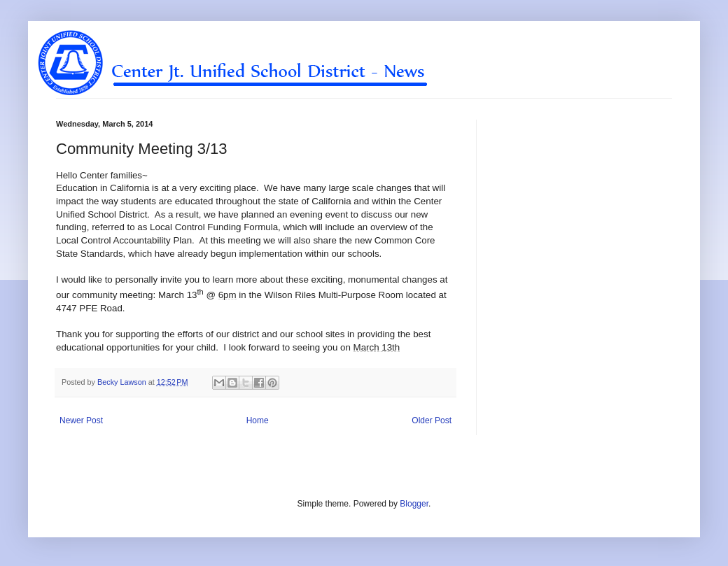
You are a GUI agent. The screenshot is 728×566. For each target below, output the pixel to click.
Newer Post (81, 420)
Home (258, 420)
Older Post (432, 420)
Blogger (414, 504)
